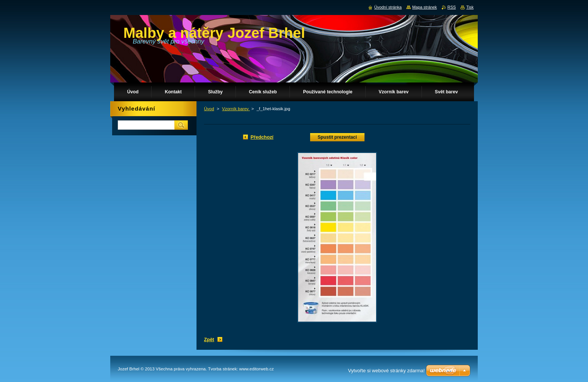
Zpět (209, 339)
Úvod (209, 109)
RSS (451, 7)
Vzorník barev (236, 109)
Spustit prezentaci (337, 137)
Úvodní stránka (388, 7)
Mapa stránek (424, 7)
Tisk (470, 7)
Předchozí (262, 137)
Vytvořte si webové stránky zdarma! (386, 371)
